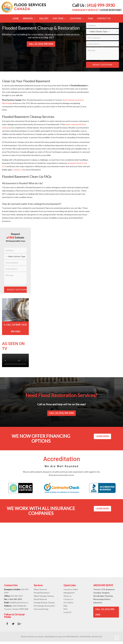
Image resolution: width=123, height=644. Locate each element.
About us (67, 596)
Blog (65, 606)
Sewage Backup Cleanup (44, 602)
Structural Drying (41, 609)
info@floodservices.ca (19, 602)
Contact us (18, 170)
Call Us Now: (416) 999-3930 (15, 328)
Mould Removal (40, 599)
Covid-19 (67, 612)
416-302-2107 (17, 596)
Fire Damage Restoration (44, 606)
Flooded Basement (42, 593)
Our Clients (68, 602)
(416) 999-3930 (101, 5)
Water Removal (40, 589)
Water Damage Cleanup (44, 596)
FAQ (65, 609)
